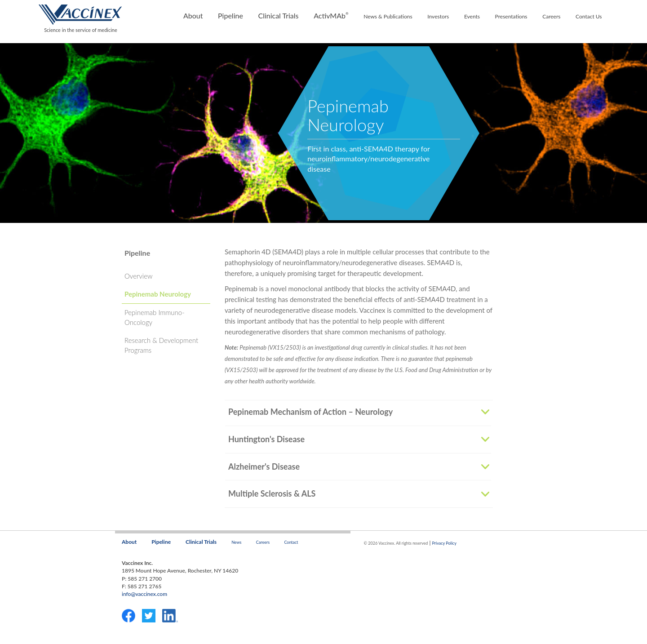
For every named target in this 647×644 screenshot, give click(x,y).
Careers (551, 16)
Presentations (511, 16)
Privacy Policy (444, 543)
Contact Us (589, 16)
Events (472, 16)
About (193, 16)
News (236, 542)
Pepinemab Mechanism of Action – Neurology (310, 412)
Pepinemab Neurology (158, 294)
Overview (138, 276)
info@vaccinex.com (144, 594)
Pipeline (230, 16)
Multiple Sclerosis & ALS (272, 494)
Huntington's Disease (266, 440)
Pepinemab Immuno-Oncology (155, 317)
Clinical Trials (278, 16)
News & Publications (388, 16)
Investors (438, 16)
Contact (291, 542)
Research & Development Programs (161, 345)
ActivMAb (331, 16)
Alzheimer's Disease (264, 467)
